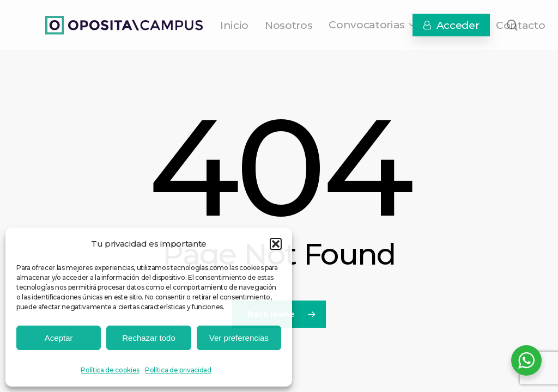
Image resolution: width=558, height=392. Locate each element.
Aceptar (59, 338)
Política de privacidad (178, 370)
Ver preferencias (239, 338)
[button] (276, 244)
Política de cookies (110, 370)
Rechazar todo (149, 338)
